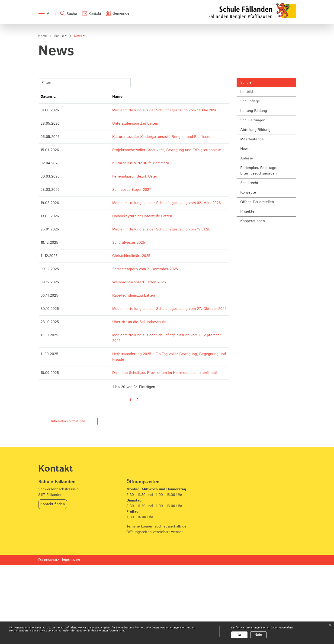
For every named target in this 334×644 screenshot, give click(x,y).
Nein (258, 635)
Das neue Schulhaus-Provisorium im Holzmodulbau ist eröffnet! (127, 452)
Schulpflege (250, 191)
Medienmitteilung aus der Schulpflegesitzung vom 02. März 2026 (129, 293)
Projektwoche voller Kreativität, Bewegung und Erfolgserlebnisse (129, 240)
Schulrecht (249, 273)
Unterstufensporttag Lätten (98, 214)
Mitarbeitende (252, 229)
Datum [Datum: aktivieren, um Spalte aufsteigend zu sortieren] (46, 187)
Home (43, 126)
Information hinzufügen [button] (68, 500)
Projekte (247, 302)
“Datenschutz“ (118, 631)
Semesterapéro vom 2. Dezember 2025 (108, 359)
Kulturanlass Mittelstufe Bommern (103, 254)
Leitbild (247, 182)
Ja (239, 635)
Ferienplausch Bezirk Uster (97, 267)
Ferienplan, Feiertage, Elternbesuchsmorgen (259, 261)
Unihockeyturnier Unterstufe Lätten (105, 306)
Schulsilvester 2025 (91, 333)
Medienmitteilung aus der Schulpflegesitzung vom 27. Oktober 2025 (132, 399)
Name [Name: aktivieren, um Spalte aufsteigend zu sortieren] (80, 187)
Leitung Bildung (254, 201)
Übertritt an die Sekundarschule (101, 412)
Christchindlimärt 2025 (94, 346)
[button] (60, 127)
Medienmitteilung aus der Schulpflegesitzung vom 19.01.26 (124, 320)
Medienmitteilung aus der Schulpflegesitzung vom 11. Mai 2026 (127, 201)
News (252, 240)
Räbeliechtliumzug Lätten (96, 386)
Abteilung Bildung (255, 220)
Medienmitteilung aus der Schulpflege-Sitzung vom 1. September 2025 (134, 426)
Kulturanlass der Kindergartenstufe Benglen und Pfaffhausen (125, 227)
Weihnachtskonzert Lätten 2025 (101, 373)
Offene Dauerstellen (257, 292)
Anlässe (247, 248)
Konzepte (248, 283)
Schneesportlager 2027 (94, 280)
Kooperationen (253, 311)
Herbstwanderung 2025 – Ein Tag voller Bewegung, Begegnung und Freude (138, 439)
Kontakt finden (53, 583)
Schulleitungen (253, 210)
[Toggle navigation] (47, 13)
